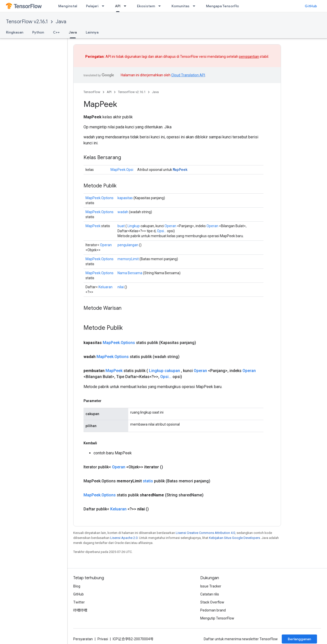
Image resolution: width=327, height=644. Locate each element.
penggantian (249, 57)
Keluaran (105, 287)
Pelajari (92, 6)
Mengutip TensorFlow (217, 618)
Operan (170, 226)
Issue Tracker (211, 586)
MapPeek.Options (99, 198)
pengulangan (128, 245)
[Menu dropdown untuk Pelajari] (104, 6)
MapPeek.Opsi (122, 170)
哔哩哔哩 (80, 610)
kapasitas (125, 198)
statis (148, 481)
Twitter (79, 602)
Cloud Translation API (188, 75)
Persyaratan (83, 639)
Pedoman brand (213, 610)
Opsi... (162, 231)
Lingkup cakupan (164, 371)
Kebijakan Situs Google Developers (234, 538)
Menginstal (68, 6)
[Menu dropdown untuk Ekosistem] (161, 6)
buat (121, 226)
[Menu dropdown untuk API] (126, 6)
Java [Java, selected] (73, 32)
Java (61, 22)
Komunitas (180, 6)
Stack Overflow (212, 602)
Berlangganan (299, 639)
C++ (56, 32)
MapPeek (180, 170)
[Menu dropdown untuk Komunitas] (195, 6)
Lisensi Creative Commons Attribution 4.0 (205, 533)
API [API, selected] (118, 6)
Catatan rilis (210, 594)
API (109, 92)
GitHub (311, 6)
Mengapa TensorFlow (224, 6)
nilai (121, 287)
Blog (77, 586)
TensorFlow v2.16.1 (27, 22)
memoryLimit (128, 259)
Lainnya (92, 32)
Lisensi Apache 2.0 (124, 538)
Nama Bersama (130, 273)
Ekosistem (146, 6)
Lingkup (134, 226)
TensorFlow (92, 92)
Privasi (103, 639)
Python (38, 32)
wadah (123, 212)
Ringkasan (15, 32)
